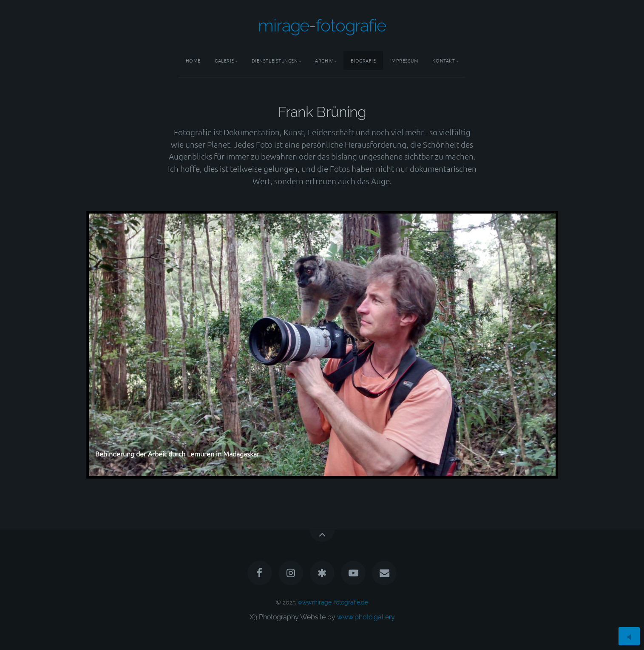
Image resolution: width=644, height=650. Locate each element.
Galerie (224, 60)
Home (193, 60)
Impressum (404, 60)
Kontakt (444, 60)
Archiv (324, 60)
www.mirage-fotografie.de (333, 602)
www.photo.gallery (366, 617)
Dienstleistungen (275, 60)
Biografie (363, 60)
